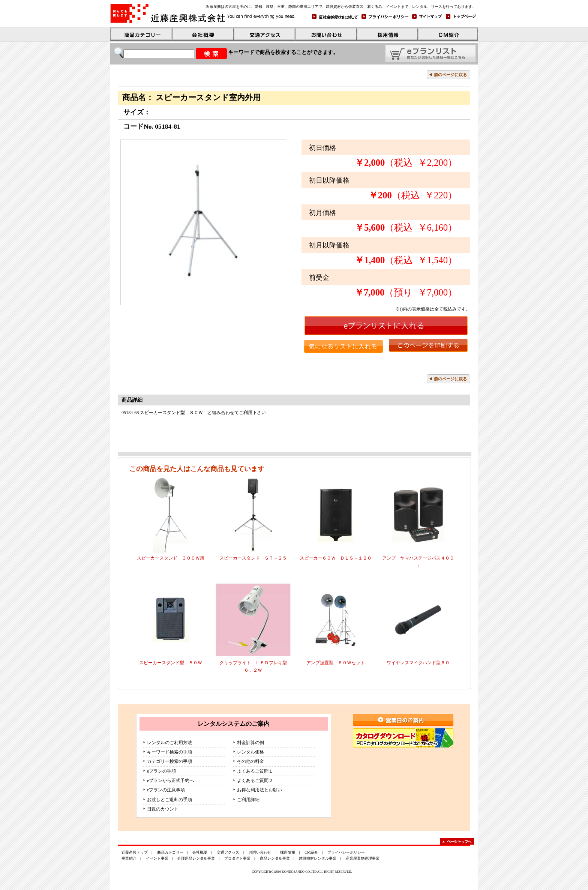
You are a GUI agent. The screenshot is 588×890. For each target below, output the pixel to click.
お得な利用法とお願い (259, 790)
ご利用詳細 (248, 800)
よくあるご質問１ (255, 771)
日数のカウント (163, 809)
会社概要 (200, 852)
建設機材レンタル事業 (318, 858)
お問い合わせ (260, 852)
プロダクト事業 (237, 858)
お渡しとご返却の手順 (169, 800)
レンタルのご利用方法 (169, 743)
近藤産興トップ (135, 852)
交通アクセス (228, 852)
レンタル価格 (250, 752)
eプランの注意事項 (166, 790)
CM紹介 (311, 852)
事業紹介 (129, 858)
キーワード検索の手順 (169, 752)
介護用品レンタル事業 (196, 858)
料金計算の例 (250, 743)
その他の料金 (250, 761)
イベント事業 (157, 858)
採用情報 (288, 852)
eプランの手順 (161, 771)
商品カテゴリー (170, 852)
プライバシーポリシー (346, 852)
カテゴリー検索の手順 (169, 761)
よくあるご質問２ (255, 780)
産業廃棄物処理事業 (363, 858)
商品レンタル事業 (275, 858)
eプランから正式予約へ (170, 780)
